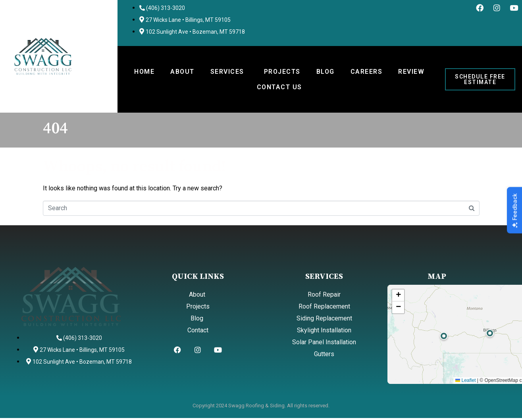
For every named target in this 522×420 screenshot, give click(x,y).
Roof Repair (324, 294)
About (182, 72)
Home (144, 72)
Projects (282, 72)
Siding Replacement (324, 318)
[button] (490, 333)
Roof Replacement (324, 306)
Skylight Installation (324, 330)
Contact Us (279, 87)
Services (227, 72)
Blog (326, 72)
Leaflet (465, 380)
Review (411, 72)
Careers (367, 72)
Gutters (324, 354)
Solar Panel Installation (324, 342)
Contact (198, 330)
